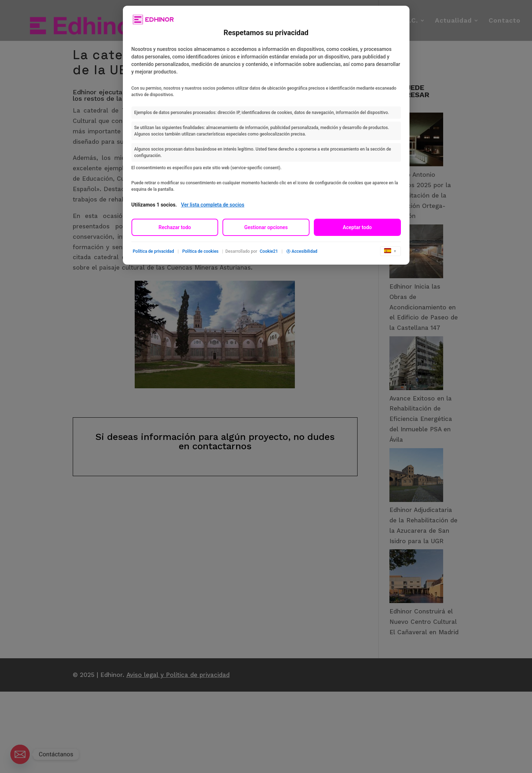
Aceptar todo (357, 227)
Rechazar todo (175, 227)
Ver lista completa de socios (213, 205)
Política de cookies (200, 251)
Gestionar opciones (266, 227)
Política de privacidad (154, 251)
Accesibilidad (302, 251)
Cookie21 (269, 251)
